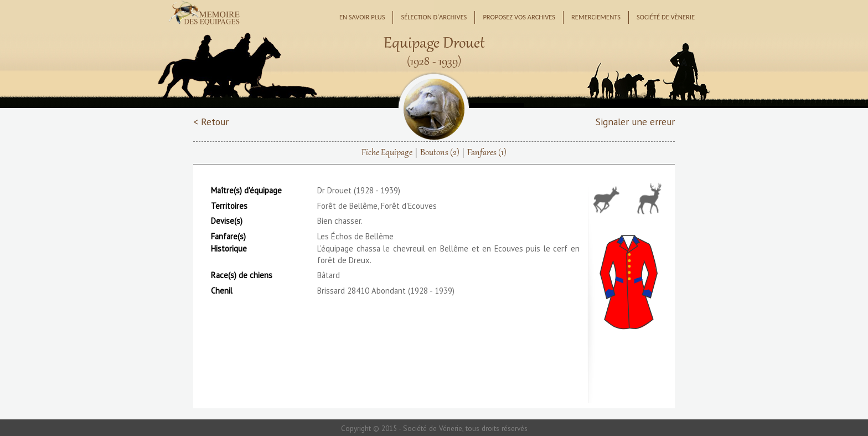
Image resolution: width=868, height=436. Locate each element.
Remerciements (596, 17)
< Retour (211, 122)
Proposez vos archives (519, 17)
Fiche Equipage (387, 153)
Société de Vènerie (666, 17)
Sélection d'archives (434, 17)
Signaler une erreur (635, 122)
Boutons (440, 153)
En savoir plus (362, 17)
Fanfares (487, 153)
